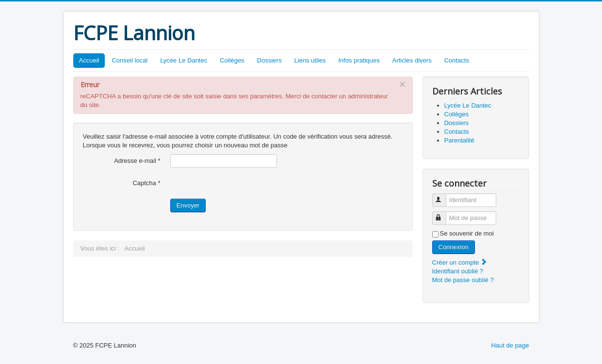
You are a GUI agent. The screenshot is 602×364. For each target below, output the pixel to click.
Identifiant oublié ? (458, 271)
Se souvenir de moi (467, 233)
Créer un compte (460, 262)
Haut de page (510, 345)
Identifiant (444, 196)
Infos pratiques (359, 60)
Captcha (146, 183)
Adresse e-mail (137, 161)
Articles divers (412, 60)
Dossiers (269, 60)
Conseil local (130, 60)
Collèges (232, 60)
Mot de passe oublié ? (463, 280)
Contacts (457, 60)
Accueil (89, 60)
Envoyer (188, 205)
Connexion (454, 247)
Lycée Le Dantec (184, 60)
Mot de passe (444, 214)
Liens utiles (310, 60)
